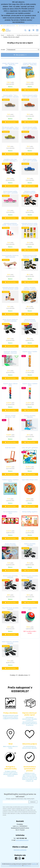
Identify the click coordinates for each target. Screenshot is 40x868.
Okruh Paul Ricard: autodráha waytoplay (30, 320)
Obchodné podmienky (20, 850)
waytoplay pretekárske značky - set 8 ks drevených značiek (10, 225)
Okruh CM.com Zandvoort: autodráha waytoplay (10, 320)
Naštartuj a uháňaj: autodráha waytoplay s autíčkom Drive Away (30, 193)
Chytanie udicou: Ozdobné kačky (30, 384)
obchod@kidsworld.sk (9, 26)
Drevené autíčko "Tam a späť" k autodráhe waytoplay (10, 96)
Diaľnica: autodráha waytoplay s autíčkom (30, 288)
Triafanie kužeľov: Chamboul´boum (10, 480)
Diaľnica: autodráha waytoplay (30, 545)
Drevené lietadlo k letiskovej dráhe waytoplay (10, 256)
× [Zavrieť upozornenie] (38, 12)
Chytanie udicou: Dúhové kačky (10, 384)
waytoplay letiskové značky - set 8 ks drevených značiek (30, 224)
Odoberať (33, 802)
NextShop (34, 864)
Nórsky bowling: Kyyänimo (30, 512)
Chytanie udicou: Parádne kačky (30, 352)
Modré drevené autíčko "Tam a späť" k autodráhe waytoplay (30, 161)
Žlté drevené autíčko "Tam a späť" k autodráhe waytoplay (10, 128)
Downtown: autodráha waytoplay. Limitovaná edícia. (10, 353)
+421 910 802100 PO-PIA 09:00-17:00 (28, 26)
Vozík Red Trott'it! (10, 448)
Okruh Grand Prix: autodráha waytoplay (10, 642)
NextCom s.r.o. (27, 865)
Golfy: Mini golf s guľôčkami (30, 448)
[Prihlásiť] (29, 30)
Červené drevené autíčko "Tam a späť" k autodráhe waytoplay (30, 129)
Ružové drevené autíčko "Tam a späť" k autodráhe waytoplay (10, 193)
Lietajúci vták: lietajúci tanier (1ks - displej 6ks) (10, 64)
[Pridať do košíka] (10, 90)
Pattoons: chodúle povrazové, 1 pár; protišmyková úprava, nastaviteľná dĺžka (10, 417)
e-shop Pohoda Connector (16, 865)
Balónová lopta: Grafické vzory (30, 609)
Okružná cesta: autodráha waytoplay (10, 577)
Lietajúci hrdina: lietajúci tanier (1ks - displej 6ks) (30, 64)
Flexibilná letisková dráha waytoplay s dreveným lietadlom (30, 257)
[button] (25, 30)
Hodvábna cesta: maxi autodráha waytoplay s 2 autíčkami (10, 161)
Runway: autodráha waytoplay (30, 416)
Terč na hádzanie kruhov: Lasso (10, 512)
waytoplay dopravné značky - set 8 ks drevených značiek (10, 288)
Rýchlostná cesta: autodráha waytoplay (30, 577)
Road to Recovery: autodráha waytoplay (10, 545)
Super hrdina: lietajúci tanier (30, 480)
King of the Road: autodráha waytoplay (10, 609)
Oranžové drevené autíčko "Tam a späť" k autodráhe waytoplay (30, 97)
